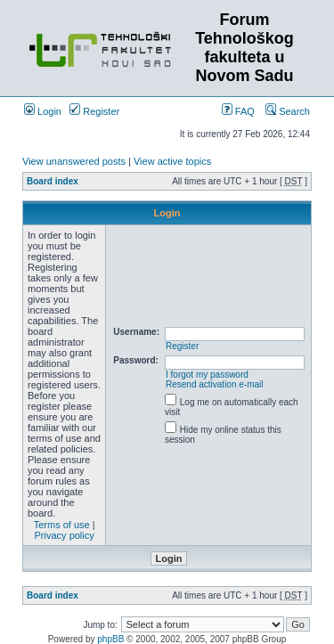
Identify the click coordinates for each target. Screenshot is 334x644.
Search (288, 111)
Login (43, 111)
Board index (53, 181)
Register (94, 111)
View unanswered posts (74, 161)
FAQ (238, 111)
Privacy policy (65, 535)
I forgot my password (207, 375)
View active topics (172, 161)
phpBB (110, 639)
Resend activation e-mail (215, 384)
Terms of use (62, 525)
